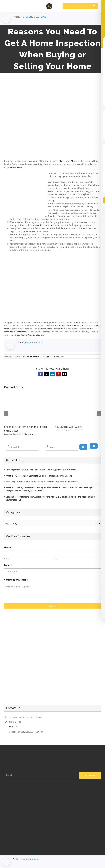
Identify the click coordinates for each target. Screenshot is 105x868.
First (6, 559)
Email (8, 565)
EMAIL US (13, 726)
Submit (52, 606)
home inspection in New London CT (26, 335)
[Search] (83, 447)
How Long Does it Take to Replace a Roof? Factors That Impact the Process (42, 482)
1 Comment (79, 430)
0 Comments (29, 434)
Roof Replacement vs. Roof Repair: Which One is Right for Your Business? (41, 470)
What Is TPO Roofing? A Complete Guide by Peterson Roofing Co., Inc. (39, 476)
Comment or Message (16, 580)
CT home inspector (13, 167)
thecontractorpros (35, 17)
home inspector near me (65, 325)
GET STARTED (90, 775)
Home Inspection (46, 356)
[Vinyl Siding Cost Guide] (78, 393)
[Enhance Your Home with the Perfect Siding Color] (27, 393)
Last (56, 559)
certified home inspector (47, 225)
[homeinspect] (52, 119)
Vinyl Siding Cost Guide (68, 427)
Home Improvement (31, 356)
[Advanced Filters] (94, 446)
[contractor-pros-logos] (19, 4)
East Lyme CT (67, 161)
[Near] (62, 447)
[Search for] (23, 447)
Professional (59, 356)
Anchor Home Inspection (51, 329)
